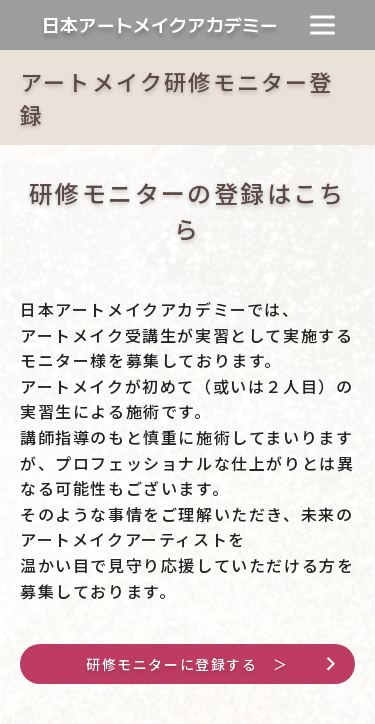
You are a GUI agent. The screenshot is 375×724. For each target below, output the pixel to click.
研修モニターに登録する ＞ (187, 664)
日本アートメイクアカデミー (160, 25)
